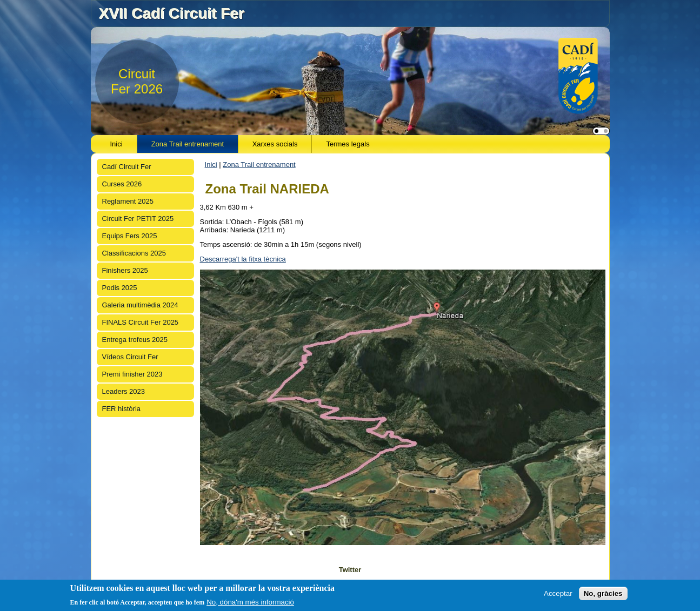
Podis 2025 (120, 288)
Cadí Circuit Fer (127, 167)
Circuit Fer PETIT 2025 (138, 219)
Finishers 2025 (125, 270)
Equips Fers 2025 (130, 236)
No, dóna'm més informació (250, 602)
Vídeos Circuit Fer (130, 357)
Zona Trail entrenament (188, 144)
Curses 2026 (122, 184)
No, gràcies (603, 593)
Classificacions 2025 (134, 253)
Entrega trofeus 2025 (135, 340)
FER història (122, 409)
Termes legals (348, 144)
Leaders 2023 (124, 391)
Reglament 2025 (128, 201)
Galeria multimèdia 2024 (140, 305)
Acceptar (558, 593)
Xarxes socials (275, 144)
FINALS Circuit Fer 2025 (141, 322)
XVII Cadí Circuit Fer (171, 13)
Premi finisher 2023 (132, 374)
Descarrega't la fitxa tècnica (243, 259)
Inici (116, 144)
